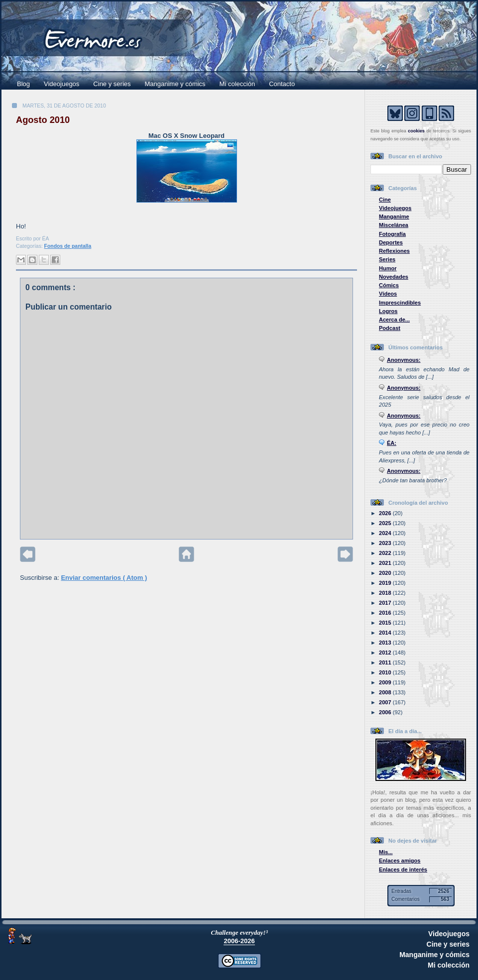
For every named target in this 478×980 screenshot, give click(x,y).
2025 (386, 523)
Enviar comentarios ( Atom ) (104, 578)
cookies (416, 131)
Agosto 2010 (43, 120)
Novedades (394, 277)
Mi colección (238, 84)
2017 (386, 603)
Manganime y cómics (175, 84)
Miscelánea (394, 225)
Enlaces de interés (403, 870)
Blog (23, 84)
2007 (386, 702)
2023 (386, 543)
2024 (386, 533)
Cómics (389, 285)
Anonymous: (404, 360)
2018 (386, 593)
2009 (386, 682)
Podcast (390, 328)
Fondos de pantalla (68, 246)
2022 (386, 553)
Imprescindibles (400, 303)
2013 (386, 643)
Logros (388, 311)
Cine (385, 200)
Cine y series (112, 84)
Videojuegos (61, 84)
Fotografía (392, 234)
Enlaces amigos (400, 861)
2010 (386, 672)
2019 (386, 583)
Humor (388, 268)
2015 (386, 623)
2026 (386, 513)
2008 (386, 692)
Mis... (386, 852)
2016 (386, 613)
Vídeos (388, 294)
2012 (386, 653)
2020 (386, 573)
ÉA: (392, 443)
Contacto (282, 84)
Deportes (391, 242)
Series (387, 259)
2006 (386, 712)
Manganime (394, 217)
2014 (386, 633)
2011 (386, 662)
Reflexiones (394, 251)
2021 (386, 563)
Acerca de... (394, 320)
